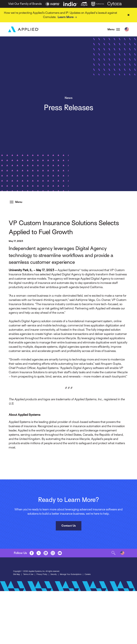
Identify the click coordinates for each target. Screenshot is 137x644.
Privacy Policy (42, 574)
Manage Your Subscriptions (71, 574)
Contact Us (69, 526)
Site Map (17, 574)
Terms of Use (28, 574)
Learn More (68, 17)
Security (54, 574)
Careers (88, 574)
